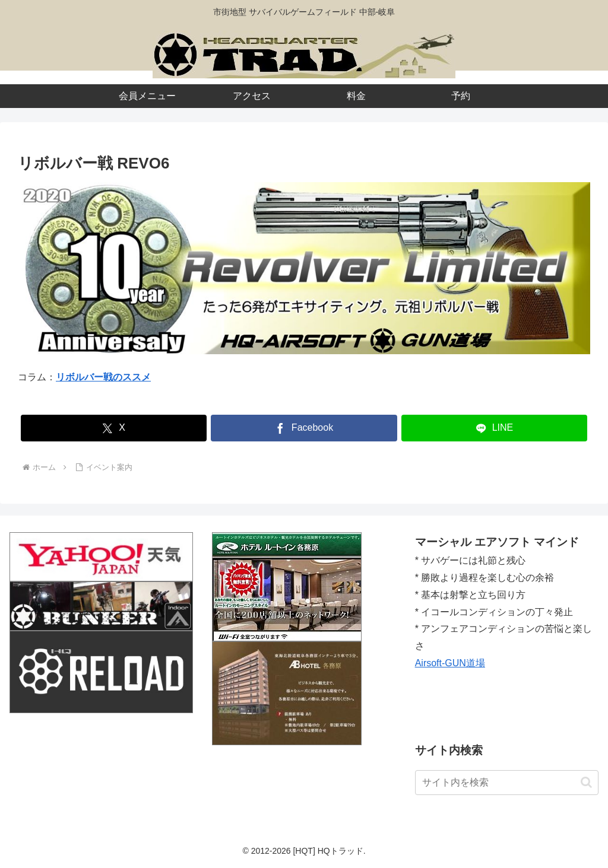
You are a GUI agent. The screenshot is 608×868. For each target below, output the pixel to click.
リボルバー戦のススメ (103, 377)
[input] (507, 783)
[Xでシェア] (114, 428)
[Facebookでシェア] (304, 428)
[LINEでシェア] (494, 428)
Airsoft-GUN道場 (450, 663)
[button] (586, 782)
